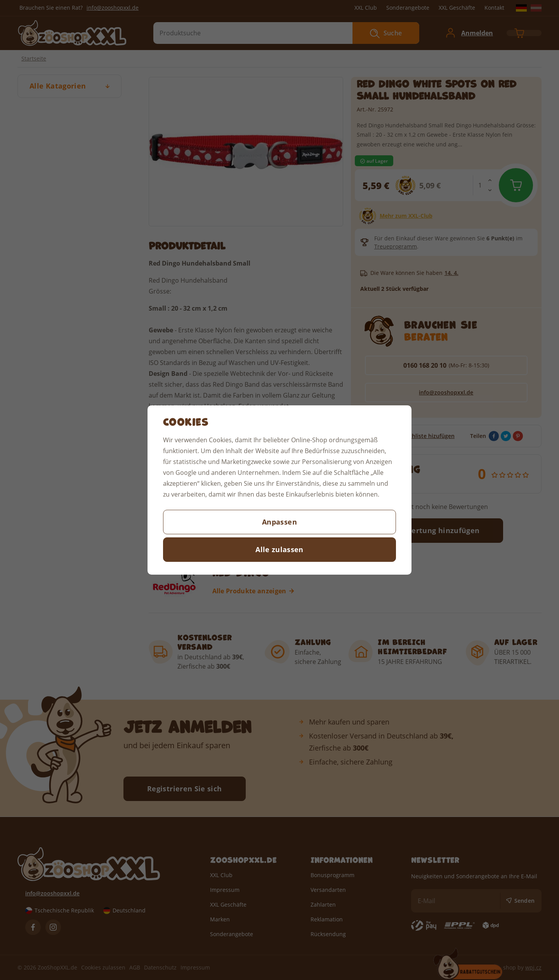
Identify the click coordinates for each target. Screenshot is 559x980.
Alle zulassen (279, 549)
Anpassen (279, 522)
